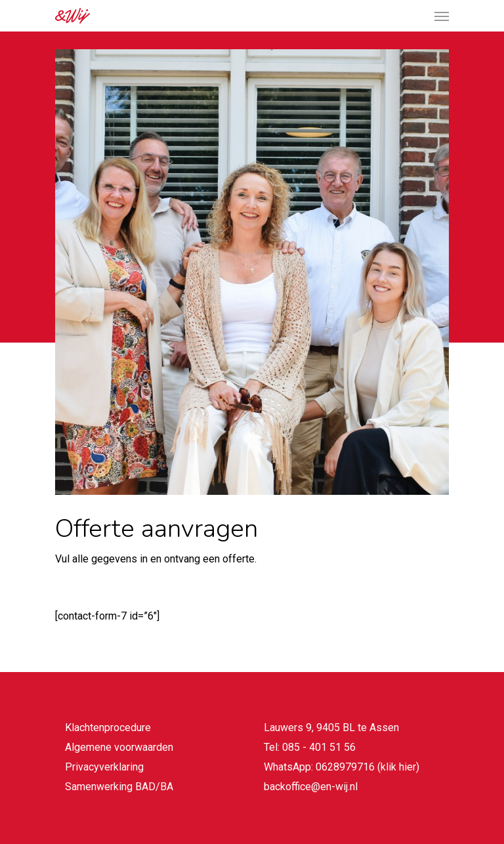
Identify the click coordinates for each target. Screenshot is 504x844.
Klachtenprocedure (108, 728)
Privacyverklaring (104, 767)
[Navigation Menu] (442, 16)
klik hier (398, 767)
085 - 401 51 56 (319, 747)
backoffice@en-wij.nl (311, 787)
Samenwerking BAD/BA (119, 787)
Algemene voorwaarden (119, 747)
